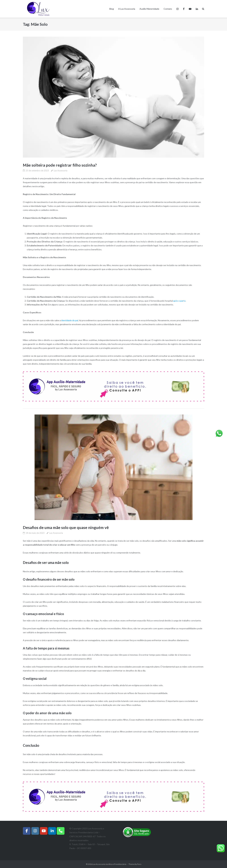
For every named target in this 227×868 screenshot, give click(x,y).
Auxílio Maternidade (149, 9)
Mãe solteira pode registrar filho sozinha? (60, 165)
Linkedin (197, 9)
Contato (168, 9)
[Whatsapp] (61, 831)
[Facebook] (27, 831)
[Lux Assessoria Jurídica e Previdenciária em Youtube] (44, 831)
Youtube (190, 9)
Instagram (178, 9)
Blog (112, 9)
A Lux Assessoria (127, 9)
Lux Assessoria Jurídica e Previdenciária (109, 864)
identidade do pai (70, 320)
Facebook (184, 9)
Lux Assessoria (61, 171)
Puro (139, 864)
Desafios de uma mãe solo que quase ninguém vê (66, 527)
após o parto (179, 301)
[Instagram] (35, 831)
